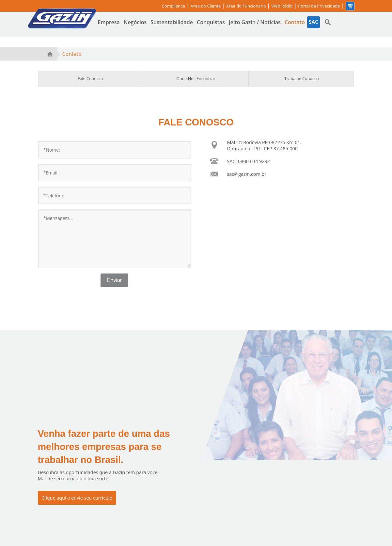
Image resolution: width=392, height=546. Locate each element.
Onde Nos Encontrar (196, 79)
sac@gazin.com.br (247, 174)
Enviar (114, 280)
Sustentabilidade (172, 22)
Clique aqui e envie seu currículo (77, 498)
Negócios (135, 22)
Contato (295, 22)
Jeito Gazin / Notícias (255, 22)
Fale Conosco (90, 79)
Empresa (109, 22)
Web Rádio (282, 6)
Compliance (173, 6)
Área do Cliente (206, 6)
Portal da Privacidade (319, 6)
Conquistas (211, 22)
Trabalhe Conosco (301, 79)
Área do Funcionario (247, 6)
